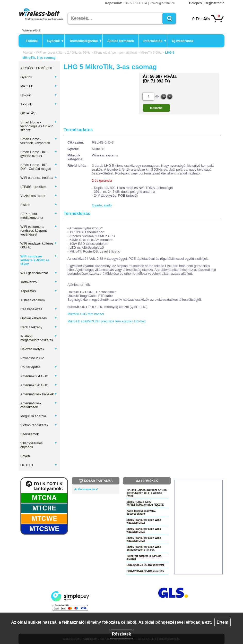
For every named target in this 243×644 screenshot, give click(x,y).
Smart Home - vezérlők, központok (39, 141)
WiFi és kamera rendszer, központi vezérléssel (39, 231)
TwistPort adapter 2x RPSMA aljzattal (144, 557)
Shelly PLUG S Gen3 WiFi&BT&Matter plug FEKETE (145, 503)
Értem (223, 622)
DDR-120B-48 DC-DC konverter (145, 571)
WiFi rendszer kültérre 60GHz (39, 245)
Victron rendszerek (39, 425)
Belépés (195, 3)
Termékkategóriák (85, 41)
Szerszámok (30, 434)
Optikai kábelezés (39, 318)
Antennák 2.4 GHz (39, 376)
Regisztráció (215, 3)
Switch (39, 205)
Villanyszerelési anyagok (39, 445)
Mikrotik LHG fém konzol (86, 314)
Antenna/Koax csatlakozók (39, 405)
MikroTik (39, 86)
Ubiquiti (39, 95)
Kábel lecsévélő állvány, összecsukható (141, 512)
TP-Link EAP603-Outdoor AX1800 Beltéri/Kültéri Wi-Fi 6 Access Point (147, 493)
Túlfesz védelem (33, 300)
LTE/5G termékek (39, 187)
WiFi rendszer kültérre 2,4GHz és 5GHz (63, 53)
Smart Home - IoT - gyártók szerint (39, 154)
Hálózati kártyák (39, 349)
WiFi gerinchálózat (39, 273)
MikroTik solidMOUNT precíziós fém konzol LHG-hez (107, 321)
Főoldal (32, 41)
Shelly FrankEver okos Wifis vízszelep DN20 (144, 530)
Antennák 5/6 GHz (39, 385)
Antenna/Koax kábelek (39, 394)
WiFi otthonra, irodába (39, 178)
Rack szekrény (39, 327)
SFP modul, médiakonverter (39, 216)
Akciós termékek (121, 41)
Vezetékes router (39, 196)
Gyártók (55, 41)
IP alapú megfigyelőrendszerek (39, 338)
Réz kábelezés (39, 309)
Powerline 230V (32, 358)
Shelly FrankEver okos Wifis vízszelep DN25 (144, 539)
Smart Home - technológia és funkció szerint (39, 126)
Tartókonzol (39, 282)
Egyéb (25, 456)
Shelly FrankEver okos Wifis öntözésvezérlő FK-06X (144, 548)
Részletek (121, 634)
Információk (155, 41)
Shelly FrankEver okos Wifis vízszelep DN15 (144, 521)
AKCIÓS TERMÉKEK (36, 68)
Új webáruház (183, 41)
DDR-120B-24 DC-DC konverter (145, 565)
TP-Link (39, 104)
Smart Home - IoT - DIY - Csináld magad (39, 167)
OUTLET (39, 465)
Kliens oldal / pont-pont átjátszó (115, 53)
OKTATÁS (28, 113)
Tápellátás (39, 291)
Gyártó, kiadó (102, 205)
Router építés (39, 367)
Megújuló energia (39, 416)
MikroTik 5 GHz (151, 53)
